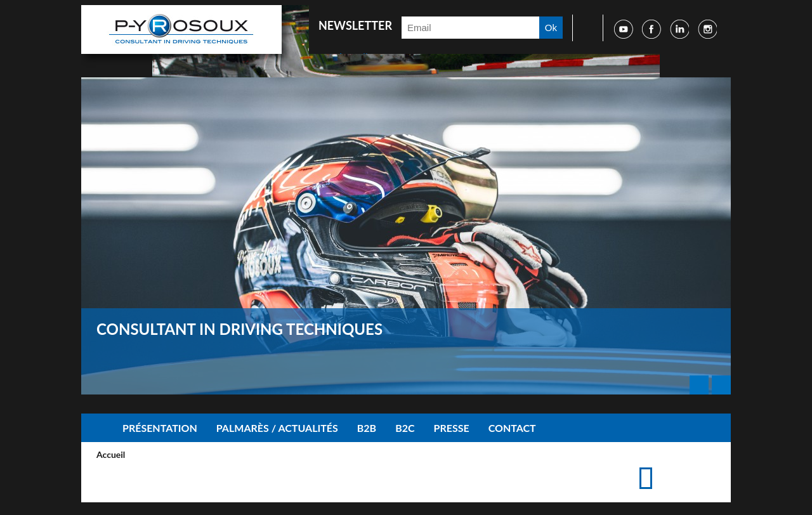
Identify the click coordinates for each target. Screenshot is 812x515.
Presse (452, 428)
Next (721, 385)
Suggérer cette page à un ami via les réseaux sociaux (708, 466)
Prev (699, 385)
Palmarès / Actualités (277, 428)
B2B (367, 428)
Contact (512, 428)
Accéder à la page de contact (687, 466)
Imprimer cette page (667, 466)
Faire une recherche (584, 28)
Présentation (160, 428)
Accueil (97, 428)
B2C (405, 428)
